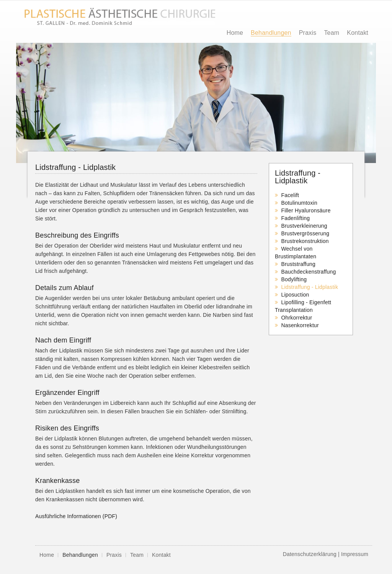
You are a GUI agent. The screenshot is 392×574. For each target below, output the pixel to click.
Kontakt (358, 33)
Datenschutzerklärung (310, 554)
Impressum (355, 554)
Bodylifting (294, 279)
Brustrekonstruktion (305, 241)
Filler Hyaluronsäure (306, 210)
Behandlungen (271, 33)
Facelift (290, 195)
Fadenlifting (295, 218)
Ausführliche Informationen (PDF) (76, 516)
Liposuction (295, 295)
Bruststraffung (298, 264)
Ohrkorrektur (296, 318)
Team (332, 33)
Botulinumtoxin (299, 203)
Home (235, 33)
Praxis (308, 33)
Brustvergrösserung (305, 233)
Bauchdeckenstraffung (308, 272)
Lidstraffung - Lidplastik (310, 287)
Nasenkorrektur (300, 325)
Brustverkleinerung (304, 226)
